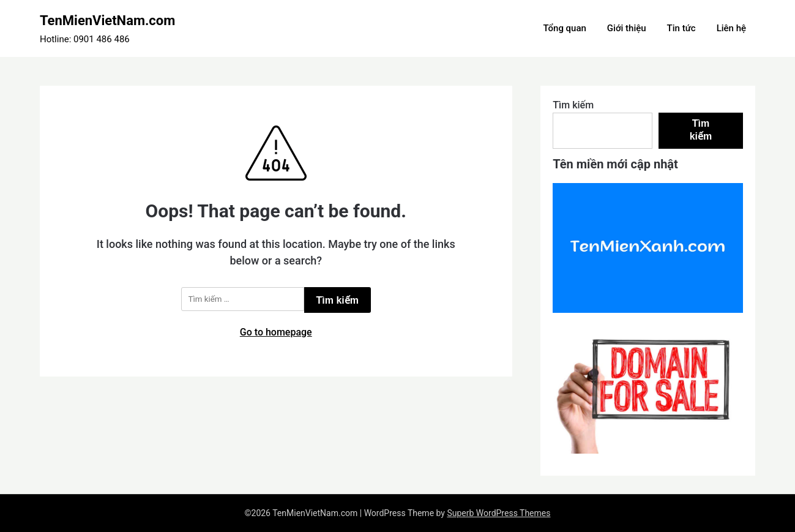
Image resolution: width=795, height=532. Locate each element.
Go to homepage (276, 332)
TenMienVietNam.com (107, 21)
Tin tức (681, 28)
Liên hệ (731, 28)
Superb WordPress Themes (498, 513)
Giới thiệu (627, 28)
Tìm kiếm (573, 105)
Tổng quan (564, 28)
